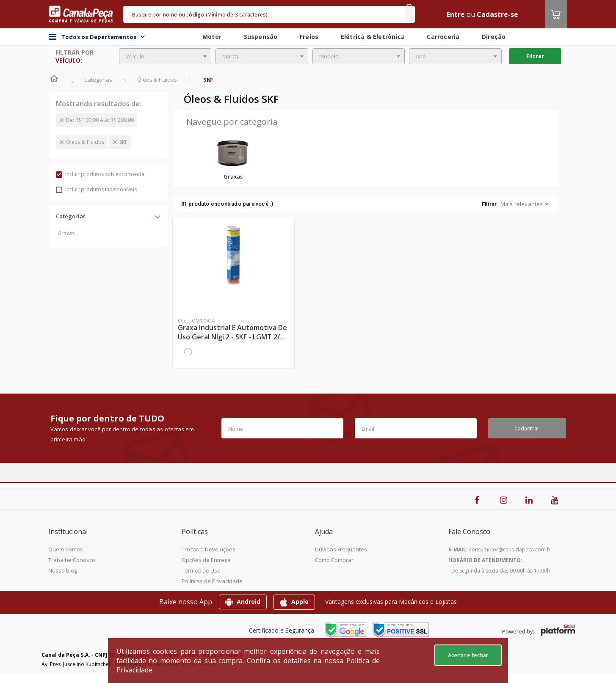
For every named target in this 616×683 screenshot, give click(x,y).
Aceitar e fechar (468, 655)
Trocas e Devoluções (209, 549)
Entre (456, 14)
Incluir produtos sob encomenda (100, 174)
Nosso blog (63, 570)
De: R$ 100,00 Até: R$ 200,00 (100, 120)
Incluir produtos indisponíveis (96, 189)
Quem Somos (66, 549)
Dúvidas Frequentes (341, 549)
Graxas (66, 233)
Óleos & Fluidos (85, 142)
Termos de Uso (201, 570)
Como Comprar (334, 560)
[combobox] (165, 56)
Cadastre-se (497, 14)
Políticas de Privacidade (212, 581)
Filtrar (535, 56)
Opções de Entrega (206, 560)
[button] (108, 216)
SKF (123, 142)
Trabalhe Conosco (72, 560)
